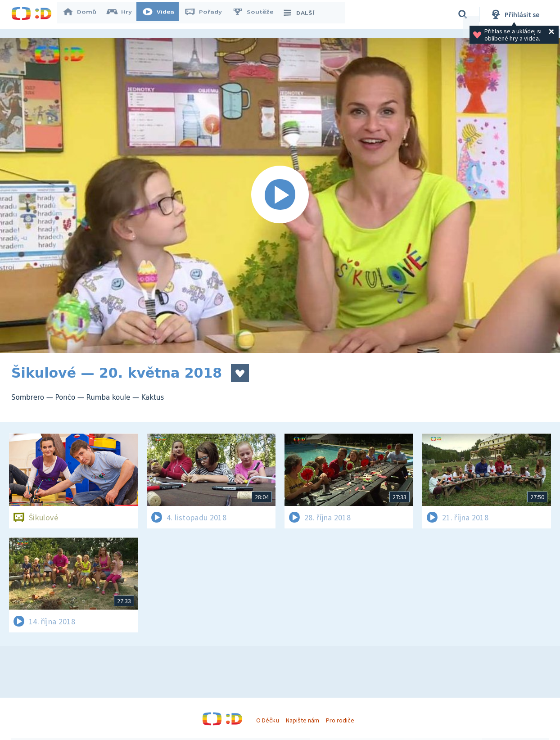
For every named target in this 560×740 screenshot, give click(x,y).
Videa (163, 14)
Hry (124, 14)
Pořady (208, 14)
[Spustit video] (280, 195)
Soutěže (257, 14)
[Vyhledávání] (463, 14)
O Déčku (267, 720)
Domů (84, 14)
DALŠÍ (302, 14)
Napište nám (303, 720)
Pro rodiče (340, 720)
